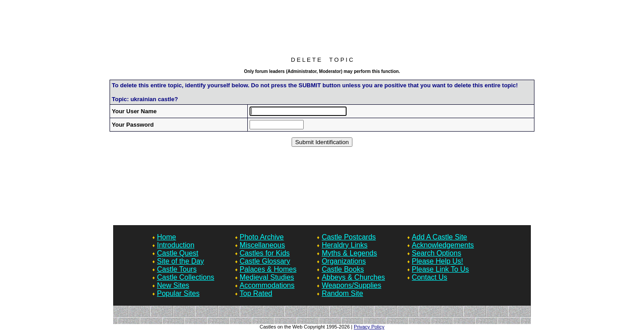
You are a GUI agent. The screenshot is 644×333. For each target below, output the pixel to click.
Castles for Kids (265, 253)
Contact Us (430, 277)
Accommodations (267, 285)
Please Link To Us (441, 269)
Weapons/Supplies (351, 285)
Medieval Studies (267, 277)
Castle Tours (177, 269)
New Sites (173, 285)
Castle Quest (178, 253)
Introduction (176, 245)
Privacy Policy (369, 327)
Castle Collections (186, 277)
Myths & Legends (349, 253)
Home (167, 237)
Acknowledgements (443, 245)
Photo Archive (262, 237)
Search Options (436, 253)
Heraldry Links (344, 245)
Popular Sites (178, 293)
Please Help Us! (438, 261)
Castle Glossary (265, 261)
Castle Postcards (349, 237)
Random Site (342, 293)
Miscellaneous (262, 245)
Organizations (344, 261)
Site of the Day (180, 261)
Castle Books (343, 269)
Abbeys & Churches (353, 277)
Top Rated (256, 293)
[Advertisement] (322, 30)
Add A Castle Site (440, 237)
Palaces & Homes (268, 269)
